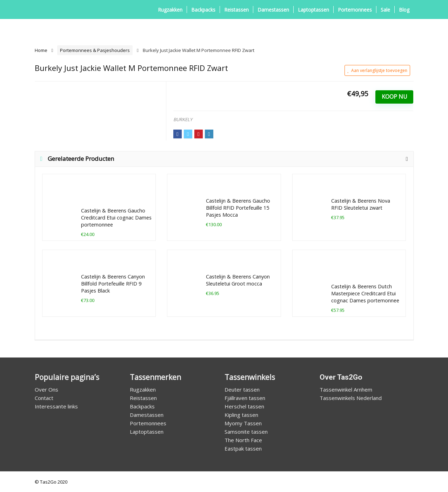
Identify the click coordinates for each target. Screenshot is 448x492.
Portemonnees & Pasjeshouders (95, 50)
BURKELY (183, 119)
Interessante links (56, 406)
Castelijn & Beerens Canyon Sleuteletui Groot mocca (238, 280)
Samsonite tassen (246, 432)
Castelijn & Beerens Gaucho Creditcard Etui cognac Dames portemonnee (116, 218)
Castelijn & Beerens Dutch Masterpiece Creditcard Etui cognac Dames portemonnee (365, 293)
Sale (385, 10)
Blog (404, 10)
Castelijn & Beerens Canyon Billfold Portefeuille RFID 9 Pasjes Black (113, 284)
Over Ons (46, 389)
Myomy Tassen (243, 423)
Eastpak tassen (243, 448)
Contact (44, 398)
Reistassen (236, 10)
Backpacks (203, 10)
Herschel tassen (244, 406)
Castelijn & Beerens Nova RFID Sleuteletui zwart (361, 204)
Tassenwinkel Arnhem (346, 389)
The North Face (243, 440)
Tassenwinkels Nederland (351, 398)
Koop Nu (394, 97)
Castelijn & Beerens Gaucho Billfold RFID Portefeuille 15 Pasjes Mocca (238, 208)
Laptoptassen (313, 10)
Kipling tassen (241, 415)
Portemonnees (355, 10)
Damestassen (273, 10)
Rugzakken (170, 10)
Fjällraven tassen (245, 398)
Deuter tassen (242, 389)
